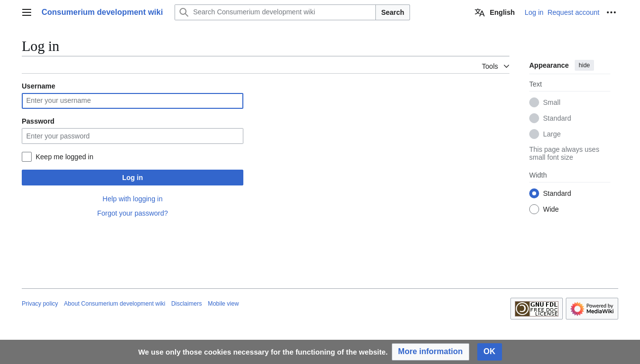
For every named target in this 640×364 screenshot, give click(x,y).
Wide (551, 209)
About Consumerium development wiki (114, 304)
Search (393, 12)
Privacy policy (40, 304)
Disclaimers (186, 304)
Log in (133, 178)
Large (552, 134)
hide (584, 65)
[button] (431, 352)
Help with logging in (132, 199)
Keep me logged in (65, 157)
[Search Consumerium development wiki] (275, 12)
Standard (557, 118)
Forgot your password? (132, 213)
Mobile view (223, 304)
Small (552, 102)
